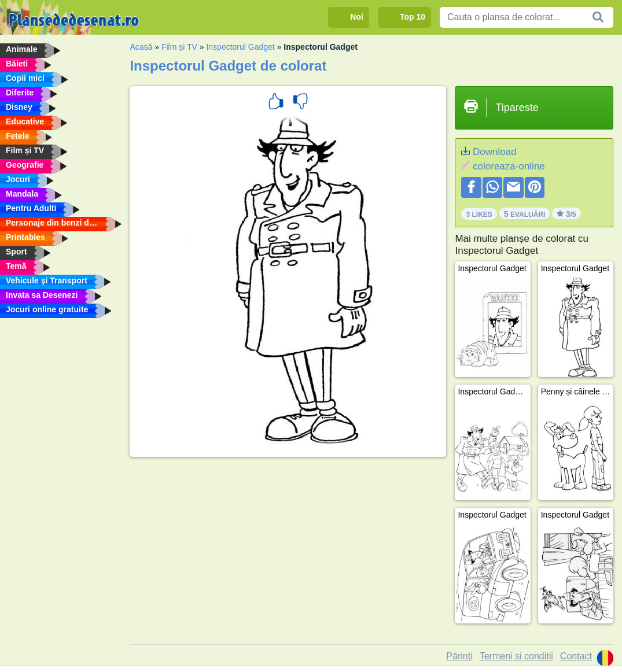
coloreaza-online (509, 166)
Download (495, 152)
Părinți (459, 656)
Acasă (141, 47)
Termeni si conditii (516, 656)
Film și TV (179, 47)
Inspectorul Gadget (240, 47)
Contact (576, 656)
